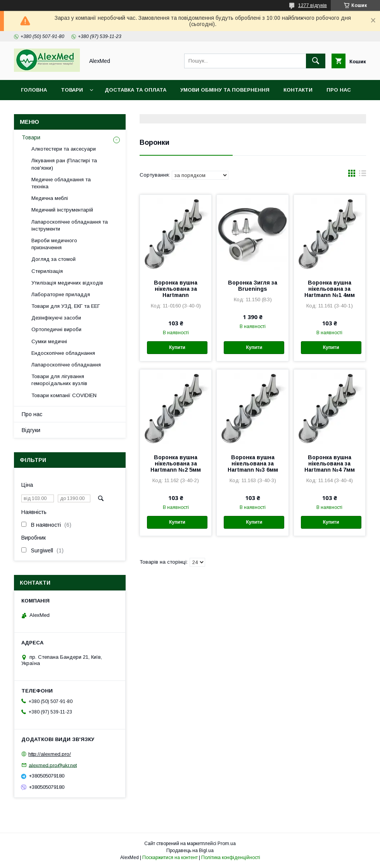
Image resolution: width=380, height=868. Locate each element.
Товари (72, 90)
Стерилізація (47, 271)
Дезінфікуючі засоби (56, 318)
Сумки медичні (49, 341)
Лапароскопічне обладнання (66, 365)
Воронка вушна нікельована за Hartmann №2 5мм (176, 464)
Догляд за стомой (54, 259)
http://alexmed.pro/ (50, 754)
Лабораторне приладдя (61, 294)
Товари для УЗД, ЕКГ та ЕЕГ (66, 306)
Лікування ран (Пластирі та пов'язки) (64, 164)
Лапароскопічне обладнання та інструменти (70, 225)
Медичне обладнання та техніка (61, 183)
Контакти (298, 90)
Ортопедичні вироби (56, 329)
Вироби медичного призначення (54, 244)
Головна (34, 90)
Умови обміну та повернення (225, 90)
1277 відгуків (313, 5)
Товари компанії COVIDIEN (64, 395)
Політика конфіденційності (231, 858)
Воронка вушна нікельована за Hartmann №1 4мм (330, 289)
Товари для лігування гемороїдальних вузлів (59, 380)
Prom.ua (227, 844)
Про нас (339, 90)
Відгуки (31, 430)
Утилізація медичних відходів (67, 283)
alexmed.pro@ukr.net (53, 765)
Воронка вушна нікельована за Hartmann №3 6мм (253, 464)
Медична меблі (50, 198)
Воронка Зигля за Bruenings (253, 286)
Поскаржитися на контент (170, 858)
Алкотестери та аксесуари (64, 149)
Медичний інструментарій (62, 210)
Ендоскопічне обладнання (63, 353)
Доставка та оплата (136, 90)
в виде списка (363, 175)
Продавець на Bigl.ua (190, 851)
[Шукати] (316, 61)
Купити (177, 347)
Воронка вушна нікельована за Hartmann (176, 289)
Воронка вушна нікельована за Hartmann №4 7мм (330, 464)
